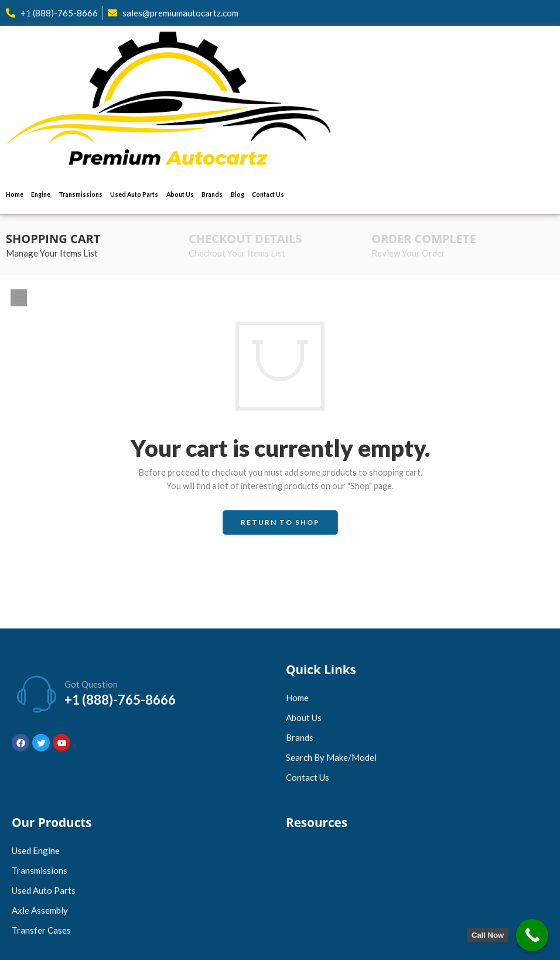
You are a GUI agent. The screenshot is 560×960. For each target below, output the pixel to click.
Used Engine (36, 850)
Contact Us (268, 194)
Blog (238, 194)
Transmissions (81, 194)
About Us (180, 194)
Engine (41, 194)
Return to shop (280, 522)
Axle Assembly (40, 910)
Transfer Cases (41, 930)
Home (15, 194)
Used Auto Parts (134, 194)
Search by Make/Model (331, 757)
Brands (212, 194)
